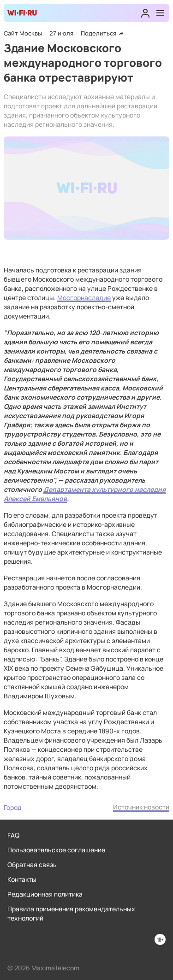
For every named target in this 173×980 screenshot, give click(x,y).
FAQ (13, 835)
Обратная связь (32, 865)
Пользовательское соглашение (56, 850)
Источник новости (141, 807)
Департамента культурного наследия (104, 489)
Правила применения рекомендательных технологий (71, 913)
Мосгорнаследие (84, 298)
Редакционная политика (45, 894)
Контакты (22, 879)
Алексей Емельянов (35, 499)
